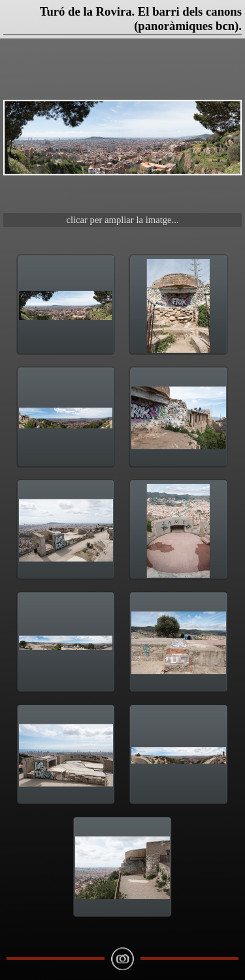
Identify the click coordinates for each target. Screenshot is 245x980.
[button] (122, 138)
